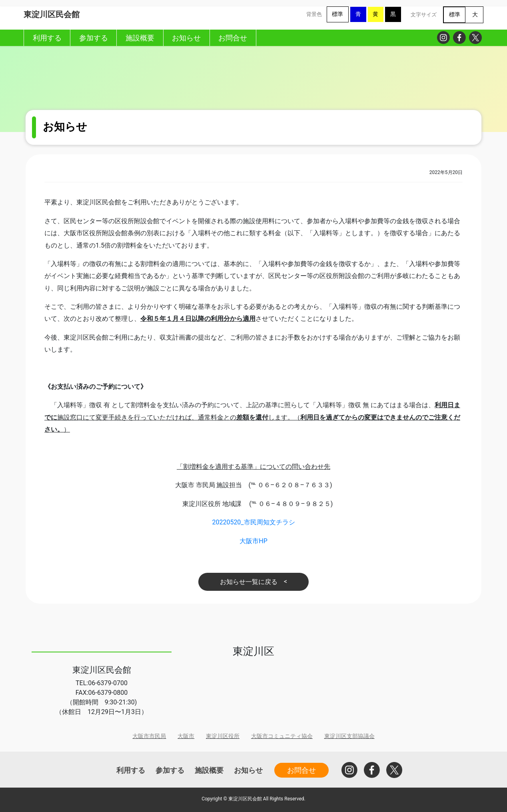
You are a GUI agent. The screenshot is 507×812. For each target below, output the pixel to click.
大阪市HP (253, 541)
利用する (131, 770)
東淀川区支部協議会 (349, 736)
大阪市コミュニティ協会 (282, 736)
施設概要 (209, 770)
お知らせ (248, 770)
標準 (337, 14)
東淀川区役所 (223, 736)
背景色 (314, 14)
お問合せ (301, 770)
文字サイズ (424, 15)
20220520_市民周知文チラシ (253, 522)
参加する (170, 770)
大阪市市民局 (149, 736)
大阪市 (186, 736)
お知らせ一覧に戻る (249, 582)
